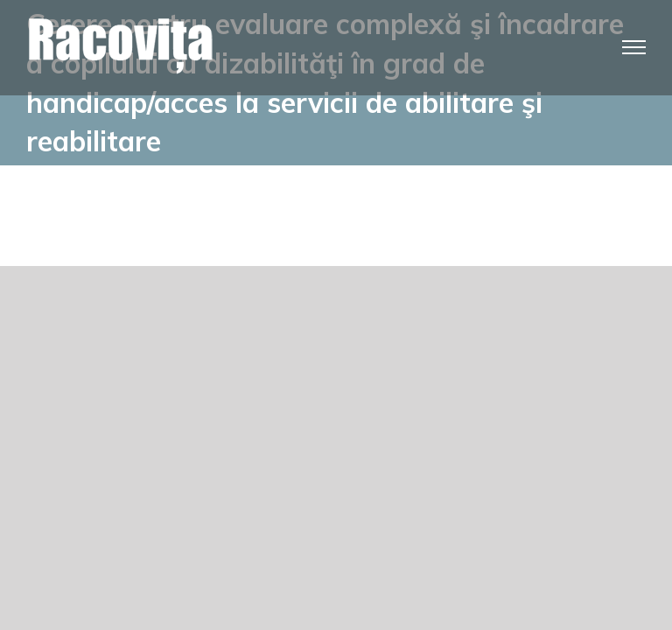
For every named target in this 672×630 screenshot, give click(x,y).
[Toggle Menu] (634, 47)
